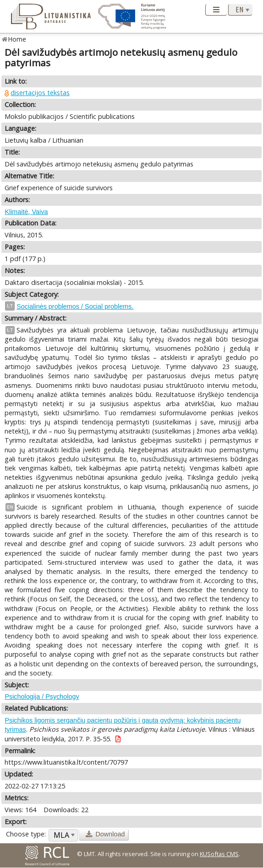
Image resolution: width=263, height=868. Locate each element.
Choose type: (26, 834)
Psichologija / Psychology (42, 697)
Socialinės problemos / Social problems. (75, 306)
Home (17, 39)
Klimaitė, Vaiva (26, 212)
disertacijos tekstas (40, 93)
